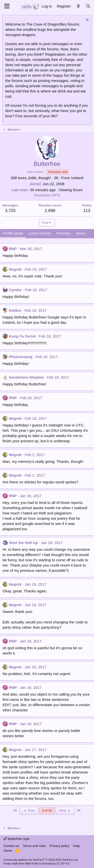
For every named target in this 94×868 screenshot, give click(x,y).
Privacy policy (60, 846)
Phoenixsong (21, 357)
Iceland (77, 178)
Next (65, 810)
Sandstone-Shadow (26, 377)
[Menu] (7, 6)
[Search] (88, 6)
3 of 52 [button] (47, 810)
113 (87, 211)
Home (8, 851)
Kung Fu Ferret (22, 336)
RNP (13, 249)
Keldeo (15, 310)
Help (77, 846)
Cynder (15, 290)
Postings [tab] (63, 233)
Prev (29, 810)
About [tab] (80, 233)
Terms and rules (34, 846)
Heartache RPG (47, 195)
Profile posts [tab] (13, 233)
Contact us (11, 846)
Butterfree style (17, 839)
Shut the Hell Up (23, 543)
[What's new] (78, 6)
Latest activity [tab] (40, 233)
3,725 (10, 211)
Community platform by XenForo (41, 860)
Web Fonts (32, 863)
